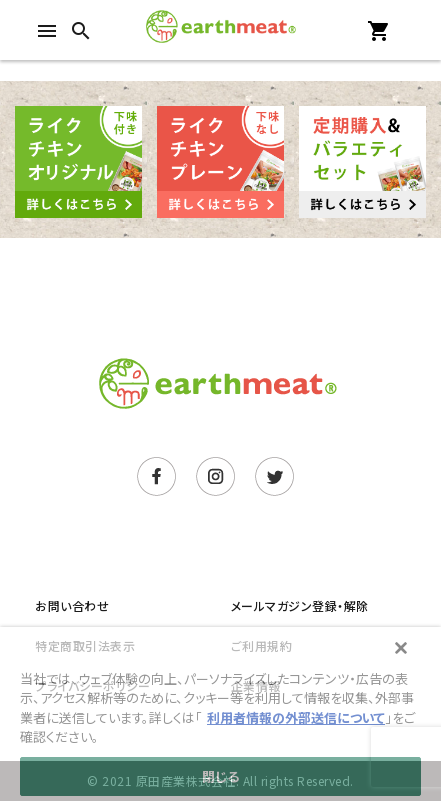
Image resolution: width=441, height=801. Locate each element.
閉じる (220, 776)
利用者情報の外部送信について (296, 717)
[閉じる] (401, 648)
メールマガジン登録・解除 (300, 605)
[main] (220, 714)
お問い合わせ (72, 605)
